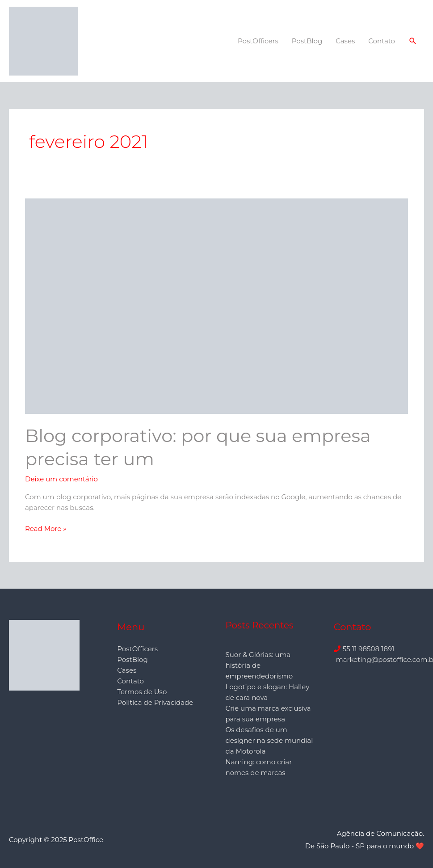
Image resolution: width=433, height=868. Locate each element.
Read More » (46, 528)
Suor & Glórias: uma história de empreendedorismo (259, 665)
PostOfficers (258, 41)
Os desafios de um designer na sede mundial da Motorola (269, 740)
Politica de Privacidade (155, 702)
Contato (382, 41)
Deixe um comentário (61, 479)
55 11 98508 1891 (369, 649)
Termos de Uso (142, 692)
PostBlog (307, 41)
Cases (345, 41)
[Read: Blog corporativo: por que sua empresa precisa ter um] (216, 305)
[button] (413, 41)
